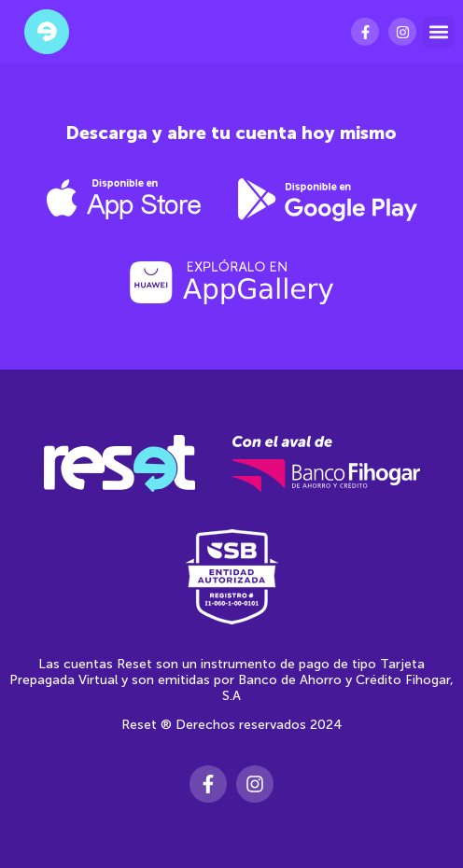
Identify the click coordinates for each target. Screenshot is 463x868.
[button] (438, 32)
